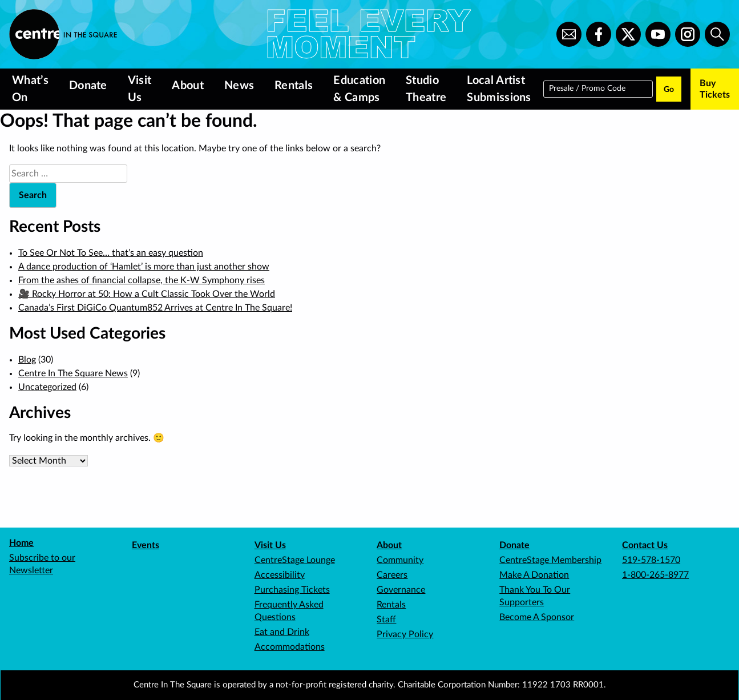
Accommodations (290, 647)
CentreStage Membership (550, 560)
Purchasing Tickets (292, 590)
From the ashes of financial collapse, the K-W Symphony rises (142, 280)
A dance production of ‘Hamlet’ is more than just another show (144, 267)
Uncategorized (47, 387)
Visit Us (140, 89)
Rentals (294, 86)
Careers (392, 575)
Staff (386, 619)
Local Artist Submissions (499, 89)
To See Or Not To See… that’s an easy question (111, 253)
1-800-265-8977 (655, 575)
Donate (88, 86)
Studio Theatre (426, 89)
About (188, 86)
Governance (401, 590)
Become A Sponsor (537, 617)
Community (400, 560)
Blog (27, 360)
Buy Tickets (715, 89)
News (239, 86)
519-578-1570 (651, 560)
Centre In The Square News (73, 373)
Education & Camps (359, 89)
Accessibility (280, 575)
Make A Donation (534, 575)
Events (146, 545)
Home (21, 543)
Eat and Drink (282, 632)
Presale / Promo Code (587, 88)
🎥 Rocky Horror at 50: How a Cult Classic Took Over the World (147, 294)
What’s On (30, 89)
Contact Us (645, 545)
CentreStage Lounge (295, 560)
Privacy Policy (405, 634)
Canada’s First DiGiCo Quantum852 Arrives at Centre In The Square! (155, 308)
